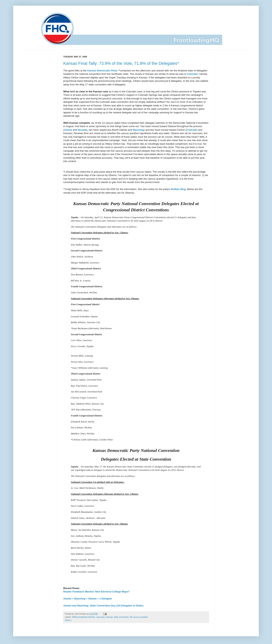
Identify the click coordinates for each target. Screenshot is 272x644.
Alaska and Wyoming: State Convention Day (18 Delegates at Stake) (103, 606)
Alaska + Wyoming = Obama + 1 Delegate (88, 599)
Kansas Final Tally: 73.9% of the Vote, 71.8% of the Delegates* (121, 63)
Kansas (109, 617)
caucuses (100, 617)
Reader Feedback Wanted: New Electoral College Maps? (96, 592)
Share (68, 620)
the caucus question (139, 617)
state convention (121, 617)
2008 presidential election (83, 617)
